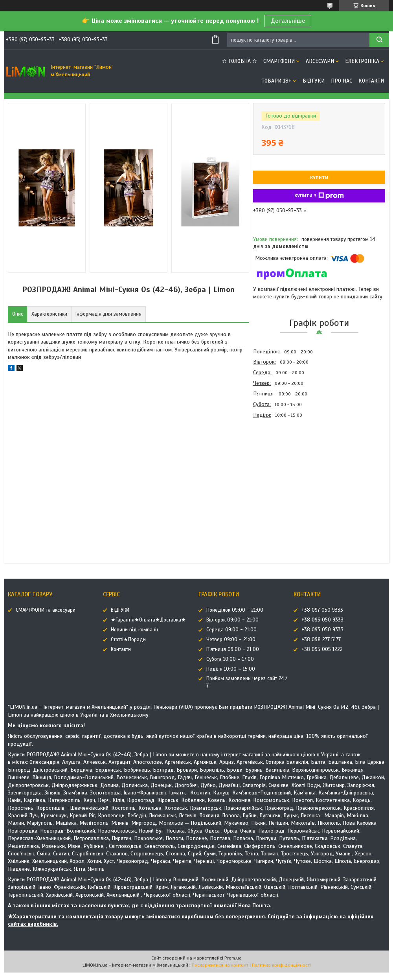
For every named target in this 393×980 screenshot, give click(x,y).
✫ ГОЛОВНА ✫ (240, 61)
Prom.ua (233, 958)
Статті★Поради (128, 640)
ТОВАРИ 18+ (277, 81)
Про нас (342, 81)
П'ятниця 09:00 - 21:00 (233, 649)
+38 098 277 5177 (321, 640)
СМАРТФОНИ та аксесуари (46, 610)
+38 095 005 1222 (322, 649)
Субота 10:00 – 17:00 (230, 659)
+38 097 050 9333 (322, 610)
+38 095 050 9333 (322, 620)
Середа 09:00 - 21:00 (231, 630)
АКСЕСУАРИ (320, 61)
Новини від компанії (134, 630)
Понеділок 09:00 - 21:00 (235, 610)
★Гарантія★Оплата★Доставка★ (148, 620)
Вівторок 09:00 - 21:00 (232, 620)
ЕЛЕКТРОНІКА (362, 61)
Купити (319, 178)
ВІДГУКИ (314, 81)
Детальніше (288, 21)
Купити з (319, 196)
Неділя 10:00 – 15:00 (231, 669)
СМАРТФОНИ (279, 61)
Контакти (371, 81)
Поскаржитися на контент (220, 965)
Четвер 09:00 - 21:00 (231, 640)
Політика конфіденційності (281, 965)
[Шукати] (379, 40)
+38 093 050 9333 (322, 630)
